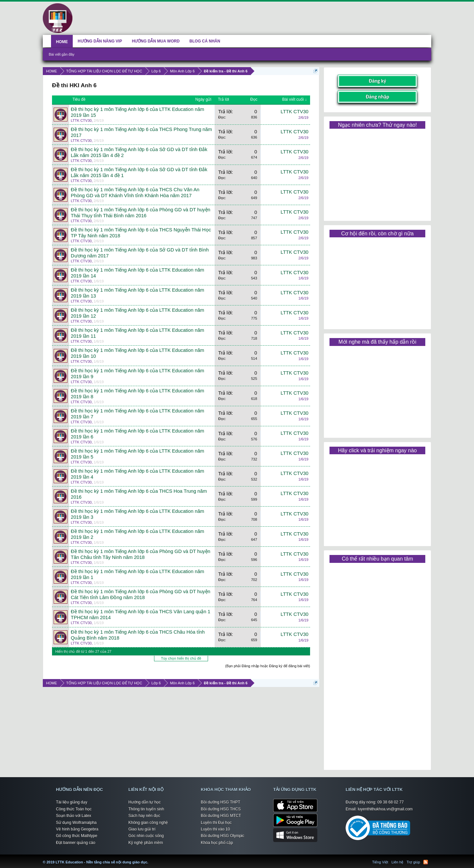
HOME (62, 42)
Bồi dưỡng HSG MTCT (221, 816)
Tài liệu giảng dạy (72, 802)
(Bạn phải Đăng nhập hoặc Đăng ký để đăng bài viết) (268, 666)
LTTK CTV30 (81, 120)
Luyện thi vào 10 (215, 829)
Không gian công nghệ (148, 823)
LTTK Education (150, 858)
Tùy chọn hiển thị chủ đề (181, 658)
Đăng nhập (378, 97)
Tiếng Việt (380, 862)
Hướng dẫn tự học (145, 802)
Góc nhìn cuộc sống (146, 836)
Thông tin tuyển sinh (146, 809)
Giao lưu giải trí (142, 829)
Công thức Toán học (74, 809)
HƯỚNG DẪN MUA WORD (156, 41)
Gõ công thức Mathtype (77, 836)
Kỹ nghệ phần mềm (146, 843)
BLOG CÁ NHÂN (205, 41)
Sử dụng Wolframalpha (76, 823)
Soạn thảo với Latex (74, 816)
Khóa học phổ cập (217, 843)
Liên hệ (397, 862)
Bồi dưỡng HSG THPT (221, 802)
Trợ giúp (413, 862)
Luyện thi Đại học (216, 823)
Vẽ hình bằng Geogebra (77, 829)
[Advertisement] (377, 172)
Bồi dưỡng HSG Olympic (223, 836)
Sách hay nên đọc (144, 816)
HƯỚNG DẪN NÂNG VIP (100, 41)
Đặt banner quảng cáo (76, 843)
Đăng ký (377, 81)
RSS (426, 862)
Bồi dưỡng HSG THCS (221, 809)
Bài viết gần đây (62, 54)
